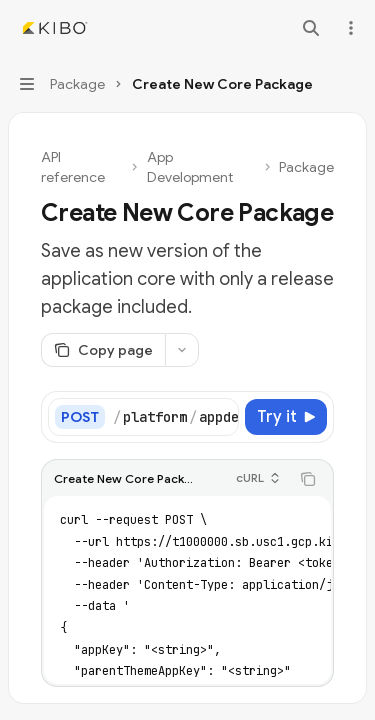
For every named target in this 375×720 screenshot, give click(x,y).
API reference (73, 167)
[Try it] (286, 417)
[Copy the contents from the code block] (308, 475)
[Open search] (311, 28)
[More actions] (349, 28)
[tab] (71, 584)
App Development (190, 167)
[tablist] (165, 585)
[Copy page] (103, 350)
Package (306, 167)
